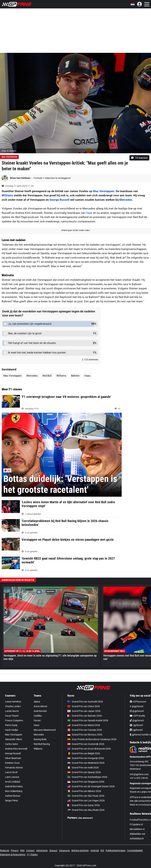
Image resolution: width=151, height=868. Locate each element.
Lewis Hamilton (13, 702)
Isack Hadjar (12, 730)
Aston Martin (41, 706)
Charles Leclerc (13, 706)
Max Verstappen (9, 157)
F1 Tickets (32, 855)
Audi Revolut (40, 711)
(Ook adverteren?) (85, 818)
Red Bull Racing (42, 744)
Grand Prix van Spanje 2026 (84, 772)
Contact (30, 851)
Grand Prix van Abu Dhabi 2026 (86, 810)
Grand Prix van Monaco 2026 (85, 735)
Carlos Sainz (12, 744)
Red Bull (47, 376)
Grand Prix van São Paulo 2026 (86, 796)
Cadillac (38, 716)
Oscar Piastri (12, 716)
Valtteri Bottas (13, 796)
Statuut (53, 851)
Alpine (37, 702)
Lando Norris (12, 711)
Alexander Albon (14, 739)
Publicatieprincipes (116, 851)
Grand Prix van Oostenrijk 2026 (86, 744)
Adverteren (42, 851)
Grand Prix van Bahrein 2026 (85, 716)
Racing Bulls (40, 739)
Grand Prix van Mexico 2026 (84, 791)
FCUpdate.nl (136, 824)
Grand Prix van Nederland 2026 (86, 763)
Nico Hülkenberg (14, 791)
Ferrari (37, 720)
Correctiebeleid (135, 851)
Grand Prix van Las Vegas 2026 (86, 801)
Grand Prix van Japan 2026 (84, 711)
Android (95, 851)
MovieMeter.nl (137, 829)
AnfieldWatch (137, 839)
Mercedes (126, 200)
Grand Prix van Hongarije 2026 (86, 758)
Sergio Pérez (12, 801)
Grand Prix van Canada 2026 (85, 730)
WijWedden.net (138, 834)
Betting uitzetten (80, 851)
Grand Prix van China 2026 (84, 706)
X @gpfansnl (137, 706)
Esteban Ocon (12, 763)
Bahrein (75, 376)
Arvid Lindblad (13, 782)
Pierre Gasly (11, 725)
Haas (89, 213)
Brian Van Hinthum (20, 178)
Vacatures (64, 851)
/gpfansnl (136, 725)
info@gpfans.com (139, 774)
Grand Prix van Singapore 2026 (86, 782)
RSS (22, 851)
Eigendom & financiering (13, 855)
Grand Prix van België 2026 (84, 753)
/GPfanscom (138, 702)
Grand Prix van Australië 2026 (85, 702)
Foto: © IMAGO (9, 151)
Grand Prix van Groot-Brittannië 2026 (89, 749)
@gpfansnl (137, 711)
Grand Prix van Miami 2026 (84, 725)
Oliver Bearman (13, 758)
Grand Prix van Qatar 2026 (84, 805)
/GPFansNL (138, 716)
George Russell (59, 200)
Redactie (5, 851)
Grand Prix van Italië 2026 (83, 768)
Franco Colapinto (14, 720)
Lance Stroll (11, 772)
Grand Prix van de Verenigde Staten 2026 (91, 786)
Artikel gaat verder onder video (75, 230)
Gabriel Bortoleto (14, 786)
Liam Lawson (12, 777)
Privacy (15, 851)
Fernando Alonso (14, 768)
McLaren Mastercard (45, 730)
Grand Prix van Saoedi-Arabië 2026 (88, 720)
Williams (7, 195)
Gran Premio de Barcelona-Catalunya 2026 (92, 739)
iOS (102, 851)
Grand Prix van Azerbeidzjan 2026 (87, 777)
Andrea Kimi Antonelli (16, 749)
